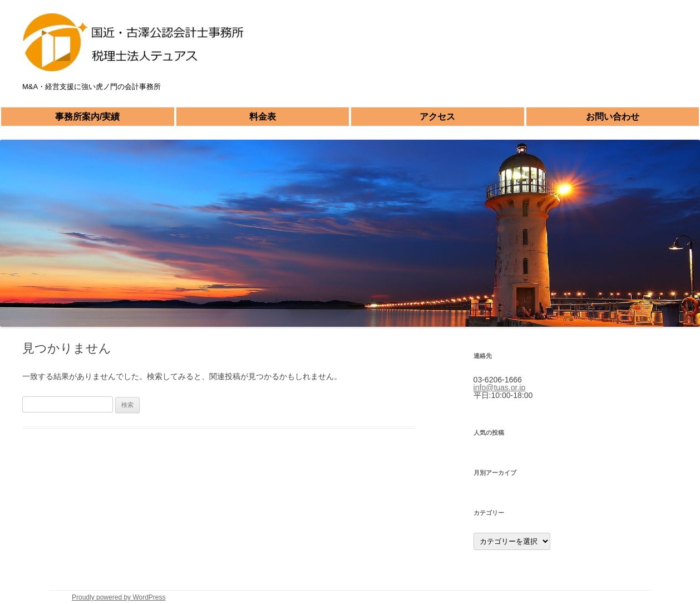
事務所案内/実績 (87, 117)
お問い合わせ (613, 117)
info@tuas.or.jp (500, 387)
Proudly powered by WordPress (119, 597)
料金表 (263, 117)
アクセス (437, 117)
